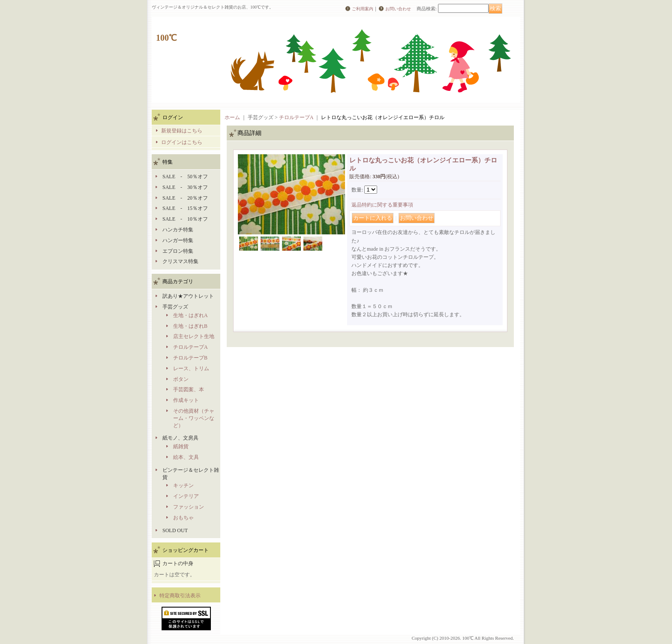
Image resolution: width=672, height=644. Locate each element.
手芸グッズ (175, 307)
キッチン (183, 485)
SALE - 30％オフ (185, 187)
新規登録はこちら (182, 131)
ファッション (189, 507)
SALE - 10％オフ (185, 219)
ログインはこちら (182, 142)
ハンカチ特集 (178, 230)
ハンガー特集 (178, 240)
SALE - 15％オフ (185, 208)
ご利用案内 (363, 9)
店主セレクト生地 (194, 336)
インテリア (186, 496)
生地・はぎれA (190, 315)
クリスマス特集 (180, 261)
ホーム (232, 117)
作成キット (186, 400)
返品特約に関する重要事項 (382, 205)
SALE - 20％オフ (185, 198)
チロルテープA (190, 347)
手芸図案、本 (189, 389)
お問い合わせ (398, 9)
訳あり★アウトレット (188, 296)
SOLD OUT (175, 530)
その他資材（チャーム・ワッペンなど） (194, 418)
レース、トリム (191, 368)
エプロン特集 (178, 251)
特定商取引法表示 (180, 596)
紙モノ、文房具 (180, 438)
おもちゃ (183, 518)
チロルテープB (190, 358)
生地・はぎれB (190, 326)
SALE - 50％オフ (185, 177)
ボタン (181, 379)
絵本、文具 (186, 457)
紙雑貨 (181, 446)
